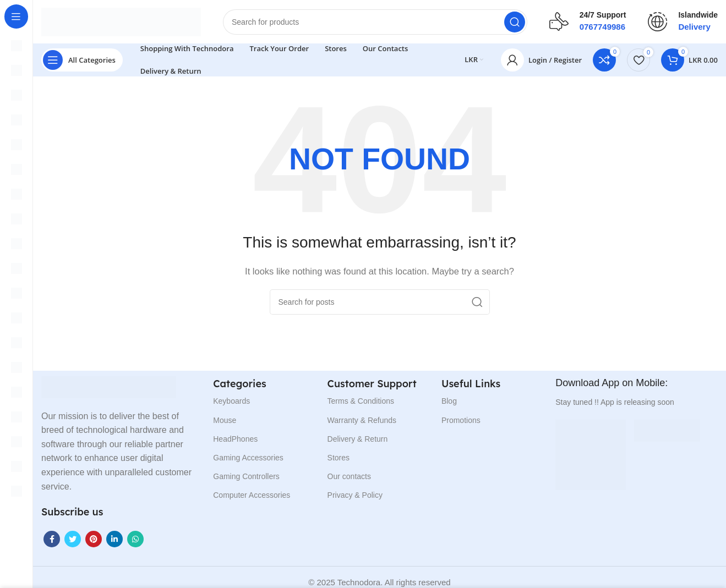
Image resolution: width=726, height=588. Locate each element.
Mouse (225, 420)
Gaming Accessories (248, 458)
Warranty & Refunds (362, 420)
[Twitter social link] (73, 540)
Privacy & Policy (355, 496)
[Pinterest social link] (94, 540)
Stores (339, 458)
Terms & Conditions (361, 402)
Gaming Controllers (246, 477)
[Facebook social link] (52, 540)
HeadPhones (235, 439)
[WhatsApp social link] (135, 540)
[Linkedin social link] (114, 540)
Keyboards (231, 402)
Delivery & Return (358, 439)
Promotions (461, 420)
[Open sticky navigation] (82, 61)
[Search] (375, 22)
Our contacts (349, 477)
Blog (449, 402)
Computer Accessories (252, 496)
